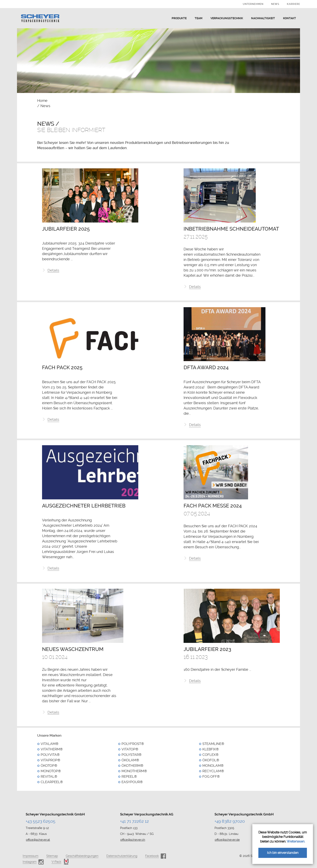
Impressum (31, 856)
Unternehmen (253, 4)
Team (199, 18)
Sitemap (52, 856)
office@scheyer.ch (133, 840)
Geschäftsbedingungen (82, 856)
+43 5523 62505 (41, 821)
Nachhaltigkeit (263, 18)
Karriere (293, 4)
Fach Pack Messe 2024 (213, 507)
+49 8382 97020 (230, 821)
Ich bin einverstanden (283, 853)
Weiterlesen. (296, 841)
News (275, 4)
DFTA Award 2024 (206, 369)
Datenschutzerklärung (122, 856)
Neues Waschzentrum (73, 651)
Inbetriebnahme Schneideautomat (231, 229)
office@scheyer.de (227, 840)
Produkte (179, 18)
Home (42, 101)
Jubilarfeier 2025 (66, 229)
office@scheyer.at (38, 840)
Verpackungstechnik (227, 18)
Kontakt (290, 18)
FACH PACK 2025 (62, 369)
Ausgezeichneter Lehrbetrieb (84, 507)
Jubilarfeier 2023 (207, 651)
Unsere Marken (49, 737)
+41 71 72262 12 (134, 821)
